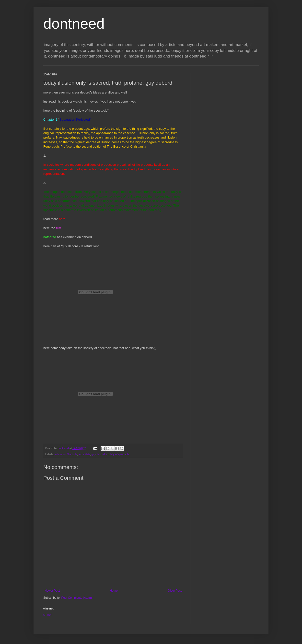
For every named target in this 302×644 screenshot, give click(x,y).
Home (114, 591)
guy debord (98, 454)
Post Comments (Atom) (76, 598)
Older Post (175, 591)
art (80, 454)
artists (87, 454)
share (47, 615)
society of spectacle (118, 454)
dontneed (74, 24)
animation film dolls (66, 454)
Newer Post (52, 591)
